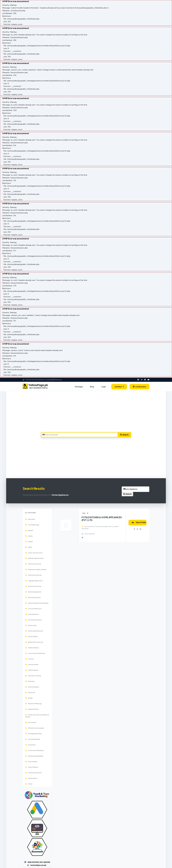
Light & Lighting (32, 670)
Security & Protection (34, 620)
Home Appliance (32, 614)
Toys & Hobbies (32, 636)
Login (104, 387)
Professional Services (34, 773)
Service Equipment (33, 739)
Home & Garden (32, 664)
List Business (139, 387)
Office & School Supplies (35, 728)
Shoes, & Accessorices (34, 553)
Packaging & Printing (33, 734)
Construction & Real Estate (35, 653)
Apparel (29, 530)
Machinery (30, 681)
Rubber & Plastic (32, 709)
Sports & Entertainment (34, 631)
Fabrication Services (33, 676)
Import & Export (32, 767)
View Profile (139, 522)
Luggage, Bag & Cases (34, 581)
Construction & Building (34, 750)
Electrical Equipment (33, 592)
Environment (31, 722)
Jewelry (29, 536)
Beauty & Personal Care (34, 642)
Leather (29, 542)
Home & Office (31, 762)
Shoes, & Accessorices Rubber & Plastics (37, 716)
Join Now (119, 387)
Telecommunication (33, 597)
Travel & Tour (31, 745)
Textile (29, 547)
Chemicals (30, 692)
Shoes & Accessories (33, 586)
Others (29, 784)
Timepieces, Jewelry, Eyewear (36, 569)
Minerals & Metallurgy (34, 703)
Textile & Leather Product (35, 558)
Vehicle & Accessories (34, 575)
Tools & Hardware (32, 687)
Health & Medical (32, 648)
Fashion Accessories (33, 564)
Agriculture (30, 519)
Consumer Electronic (33, 609)
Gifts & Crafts (31, 625)
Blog (92, 387)
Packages (79, 387)
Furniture (30, 659)
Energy (29, 698)
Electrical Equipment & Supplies (37, 603)
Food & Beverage (32, 525)
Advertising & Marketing (34, 756)
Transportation (31, 778)
